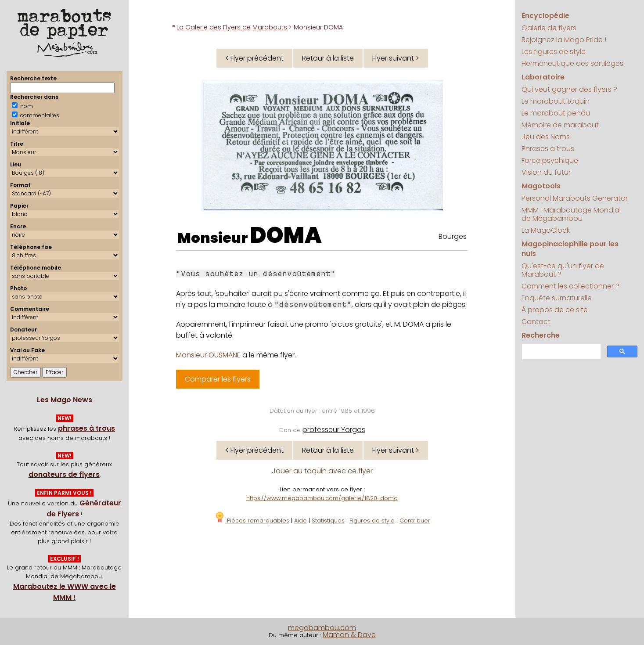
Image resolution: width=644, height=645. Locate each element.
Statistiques (328, 521)
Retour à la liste (328, 58)
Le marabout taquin (556, 101)
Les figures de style (554, 52)
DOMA (286, 235)
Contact (536, 322)
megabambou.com (322, 628)
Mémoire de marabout (560, 125)
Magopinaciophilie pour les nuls (570, 249)
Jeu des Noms (546, 137)
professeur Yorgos (334, 430)
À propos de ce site (555, 310)
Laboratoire (543, 77)
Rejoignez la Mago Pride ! (564, 40)
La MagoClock (546, 230)
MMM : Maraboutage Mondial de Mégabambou (571, 214)
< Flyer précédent (254, 58)
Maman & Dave (349, 635)
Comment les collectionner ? (570, 286)
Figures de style (372, 521)
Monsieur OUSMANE (208, 355)
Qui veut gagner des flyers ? (569, 89)
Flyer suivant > (396, 58)
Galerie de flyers (549, 28)
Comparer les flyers (218, 379)
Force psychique (550, 160)
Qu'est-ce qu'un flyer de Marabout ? (563, 270)
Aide (300, 521)
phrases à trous (86, 428)
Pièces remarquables (252, 521)
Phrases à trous (548, 149)
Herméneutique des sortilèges (572, 63)
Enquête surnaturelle (557, 298)
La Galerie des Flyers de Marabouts (232, 27)
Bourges (453, 236)
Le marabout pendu (556, 113)
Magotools (541, 186)
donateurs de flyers (64, 474)
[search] (560, 352)
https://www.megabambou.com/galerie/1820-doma (322, 498)
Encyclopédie (545, 16)
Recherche (541, 335)
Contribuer (415, 521)
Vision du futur (546, 172)
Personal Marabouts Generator (575, 198)
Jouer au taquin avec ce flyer (322, 471)
